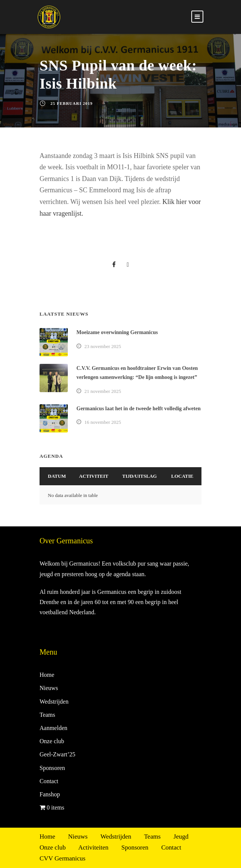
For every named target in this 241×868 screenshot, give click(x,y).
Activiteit (94, 476)
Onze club (52, 741)
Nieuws (49, 688)
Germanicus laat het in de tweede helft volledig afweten (139, 409)
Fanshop (50, 794)
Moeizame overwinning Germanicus (117, 332)
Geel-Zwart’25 (57, 754)
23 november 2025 (103, 346)
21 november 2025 (103, 391)
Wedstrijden (54, 702)
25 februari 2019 (72, 103)
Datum (57, 476)
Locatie (182, 476)
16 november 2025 (103, 422)
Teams (47, 715)
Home (47, 675)
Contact (49, 781)
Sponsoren (52, 768)
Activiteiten (93, 847)
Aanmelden (53, 728)
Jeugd (181, 837)
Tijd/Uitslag (140, 476)
